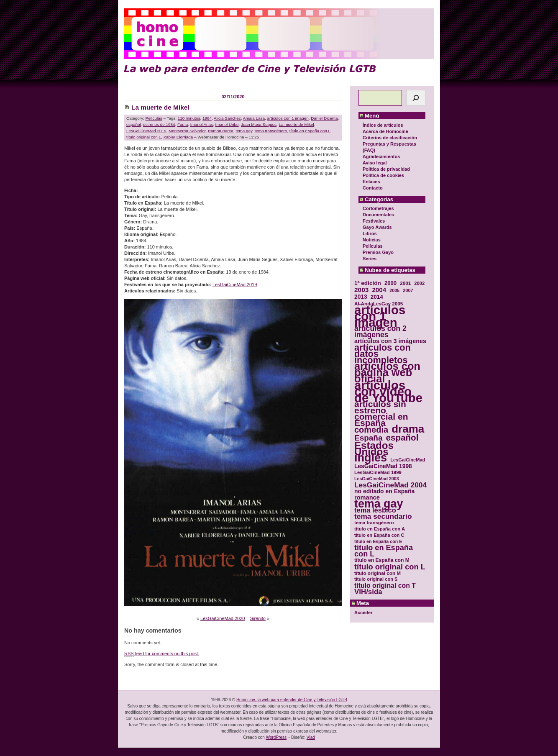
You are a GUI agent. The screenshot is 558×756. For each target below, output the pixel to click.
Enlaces (371, 182)
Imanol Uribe (227, 124)
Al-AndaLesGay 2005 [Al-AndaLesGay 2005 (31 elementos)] (379, 304)
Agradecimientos (381, 156)
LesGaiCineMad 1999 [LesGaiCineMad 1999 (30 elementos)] (378, 472)
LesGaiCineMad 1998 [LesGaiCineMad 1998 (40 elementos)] (383, 466)
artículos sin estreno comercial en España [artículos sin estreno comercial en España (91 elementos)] (381, 413)
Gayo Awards (377, 227)
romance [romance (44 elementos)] (367, 498)
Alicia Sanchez (227, 118)
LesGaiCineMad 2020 (223, 618)
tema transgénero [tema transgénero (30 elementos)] (374, 523)
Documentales (378, 215)
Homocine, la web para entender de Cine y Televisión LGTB (292, 700)
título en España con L (310, 131)
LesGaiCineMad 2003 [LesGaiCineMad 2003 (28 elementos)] (377, 479)
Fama (183, 124)
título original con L (144, 137)
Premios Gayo (378, 252)
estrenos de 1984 (159, 124)
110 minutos (189, 118)
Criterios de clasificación (390, 138)
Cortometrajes (378, 208)
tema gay (244, 131)
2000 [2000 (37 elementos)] (390, 283)
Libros (370, 233)
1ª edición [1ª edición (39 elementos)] (368, 283)
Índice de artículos (383, 125)
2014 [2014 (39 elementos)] (377, 297)
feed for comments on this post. (162, 654)
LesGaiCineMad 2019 (146, 131)
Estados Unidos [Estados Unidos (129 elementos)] (374, 448)
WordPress (276, 737)
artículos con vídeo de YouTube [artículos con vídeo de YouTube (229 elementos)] (388, 391)
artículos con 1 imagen (288, 118)
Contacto (373, 188)
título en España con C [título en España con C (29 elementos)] (379, 535)
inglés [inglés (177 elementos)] (371, 458)
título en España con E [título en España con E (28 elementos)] (378, 541)
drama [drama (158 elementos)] (408, 429)
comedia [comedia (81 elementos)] (371, 430)
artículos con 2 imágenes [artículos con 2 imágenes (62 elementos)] (380, 332)
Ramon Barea (221, 131)
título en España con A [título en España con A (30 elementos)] (380, 529)
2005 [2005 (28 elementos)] (394, 290)
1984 (207, 118)
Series (370, 259)
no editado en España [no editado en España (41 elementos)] (384, 491)
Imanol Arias (202, 124)
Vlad (311, 737)
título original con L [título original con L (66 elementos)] (390, 567)
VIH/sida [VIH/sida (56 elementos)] (368, 592)
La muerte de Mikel (160, 107)
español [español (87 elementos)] (402, 437)
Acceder (363, 612)
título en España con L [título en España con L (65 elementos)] (384, 551)
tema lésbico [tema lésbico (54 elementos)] (375, 510)
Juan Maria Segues (259, 124)
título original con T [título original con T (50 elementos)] (385, 586)
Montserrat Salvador (187, 131)
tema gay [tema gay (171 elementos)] (379, 504)
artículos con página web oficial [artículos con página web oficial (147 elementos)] (387, 373)
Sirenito (258, 618)
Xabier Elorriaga (178, 137)
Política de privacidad (386, 169)
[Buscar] (416, 98)
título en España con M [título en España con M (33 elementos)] (382, 560)
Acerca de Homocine (385, 131)
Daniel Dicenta (324, 118)
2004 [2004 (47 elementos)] (379, 290)
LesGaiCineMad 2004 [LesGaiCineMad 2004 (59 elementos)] (390, 485)
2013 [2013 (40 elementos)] (361, 297)
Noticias (372, 240)
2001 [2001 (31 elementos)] (405, 283)
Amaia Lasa (254, 118)
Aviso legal (375, 163)
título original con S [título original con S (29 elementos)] (376, 579)
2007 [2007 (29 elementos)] (408, 290)
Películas (373, 246)
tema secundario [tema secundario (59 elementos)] (383, 516)
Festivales (374, 221)
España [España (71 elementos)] (368, 438)
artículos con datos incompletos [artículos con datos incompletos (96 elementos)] (383, 354)
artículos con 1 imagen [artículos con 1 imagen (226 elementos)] (380, 316)
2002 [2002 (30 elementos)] (419, 283)
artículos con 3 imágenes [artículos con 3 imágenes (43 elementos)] (390, 341)
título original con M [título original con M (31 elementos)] (378, 573)
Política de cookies (383, 175)
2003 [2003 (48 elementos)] (361, 290)
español (134, 124)
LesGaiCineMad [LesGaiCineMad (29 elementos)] (408, 460)
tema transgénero (271, 131)
